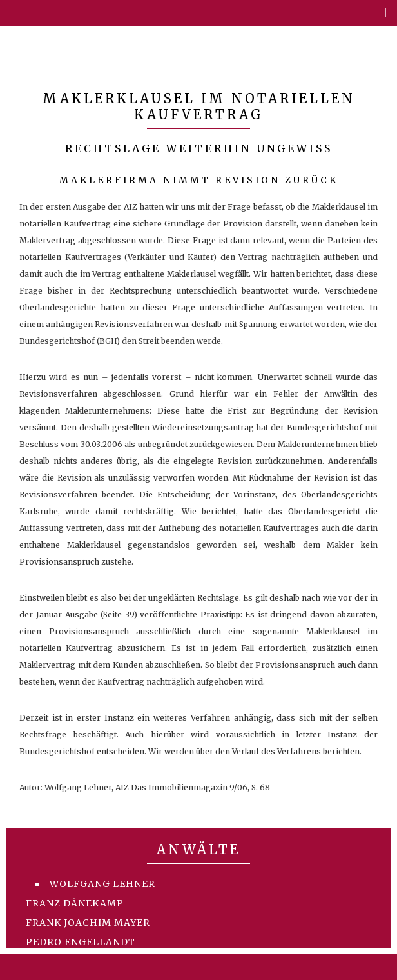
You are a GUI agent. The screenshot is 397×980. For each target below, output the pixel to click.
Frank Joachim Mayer (88, 923)
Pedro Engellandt (81, 942)
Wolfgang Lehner (102, 884)
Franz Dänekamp (75, 903)
